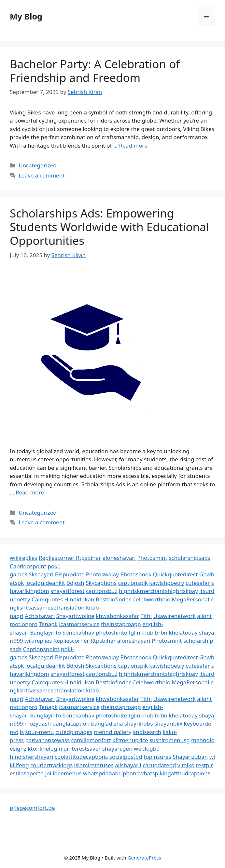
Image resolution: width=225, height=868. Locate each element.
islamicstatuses (94, 765)
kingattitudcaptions (185, 773)
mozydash (38, 723)
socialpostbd (126, 757)
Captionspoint (28, 566)
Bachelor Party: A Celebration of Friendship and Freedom (95, 71)
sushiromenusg (170, 740)
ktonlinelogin (45, 749)
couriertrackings (51, 765)
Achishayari (40, 616)
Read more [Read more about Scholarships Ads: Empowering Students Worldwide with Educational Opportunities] (30, 492)
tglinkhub (141, 632)
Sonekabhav (78, 632)
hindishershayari (31, 757)
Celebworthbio (151, 599)
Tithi (146, 616)
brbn (161, 632)
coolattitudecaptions (81, 757)
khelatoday (183, 632)
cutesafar (198, 583)
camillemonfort (91, 740)
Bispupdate (70, 574)
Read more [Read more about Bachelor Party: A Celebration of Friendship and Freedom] (133, 145)
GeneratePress (144, 858)
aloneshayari (119, 558)
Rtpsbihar (88, 558)
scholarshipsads (190, 558)
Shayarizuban (190, 757)
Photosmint (152, 558)
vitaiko (186, 765)
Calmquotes (47, 599)
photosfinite (112, 632)
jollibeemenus (63, 773)
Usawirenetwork (175, 616)
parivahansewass (47, 740)
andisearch (147, 732)
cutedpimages (74, 732)
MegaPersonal (191, 599)
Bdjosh (75, 583)
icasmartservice (79, 624)
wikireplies (23, 558)
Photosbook (136, 574)
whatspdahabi (101, 773)
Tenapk (48, 624)
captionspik (133, 583)
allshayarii (128, 765)
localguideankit (45, 583)
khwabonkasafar (118, 616)
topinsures (157, 757)
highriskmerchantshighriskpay (158, 591)
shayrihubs (139, 723)
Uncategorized (38, 165)
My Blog (26, 16)
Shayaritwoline (75, 616)
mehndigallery (112, 732)
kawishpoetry (167, 583)
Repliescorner (57, 558)
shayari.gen (117, 749)
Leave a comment (42, 175)
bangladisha (107, 723)
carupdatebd (159, 765)
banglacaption (71, 723)
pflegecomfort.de (32, 808)
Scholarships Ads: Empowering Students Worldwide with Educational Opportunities (109, 227)
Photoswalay (102, 574)
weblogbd (147, 749)
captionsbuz (102, 591)
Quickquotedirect (176, 574)
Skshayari (41, 574)
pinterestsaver (82, 749)
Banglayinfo (45, 632)
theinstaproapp (121, 624)
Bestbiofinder (113, 599)
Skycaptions (101, 583)
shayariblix (168, 723)
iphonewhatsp (140, 773)
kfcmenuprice (130, 740)
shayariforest (67, 591)
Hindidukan (79, 599)
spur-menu (40, 732)
